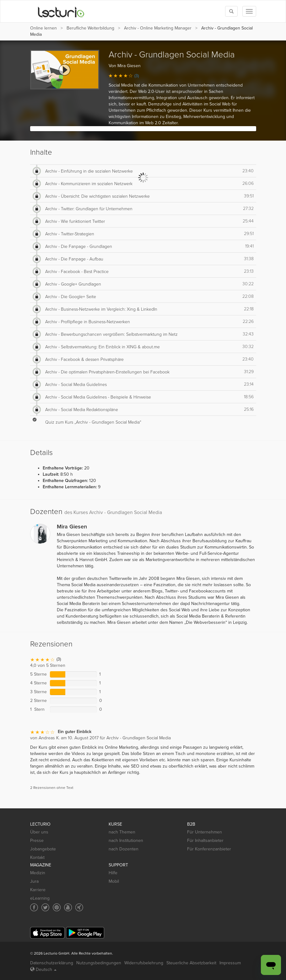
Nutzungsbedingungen (99, 963)
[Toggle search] (231, 11)
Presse (37, 841)
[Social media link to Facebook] (34, 907)
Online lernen (43, 28)
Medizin (38, 873)
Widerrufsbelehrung (144, 963)
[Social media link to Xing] (79, 907)
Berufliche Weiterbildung (90, 28)
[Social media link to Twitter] (45, 907)
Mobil (114, 881)
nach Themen (122, 832)
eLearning (40, 898)
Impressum (230, 963)
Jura (34, 881)
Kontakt (37, 857)
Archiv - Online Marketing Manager (158, 28)
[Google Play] (85, 933)
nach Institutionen (126, 841)
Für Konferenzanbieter (209, 849)
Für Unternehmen (205, 832)
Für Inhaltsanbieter (205, 841)
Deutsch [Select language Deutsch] (43, 969)
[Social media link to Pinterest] (57, 907)
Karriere (38, 890)
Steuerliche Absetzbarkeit (191, 963)
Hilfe (113, 873)
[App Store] (47, 933)
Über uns (39, 832)
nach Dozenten (124, 849)
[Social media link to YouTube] (68, 907)
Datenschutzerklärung (52, 963)
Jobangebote (43, 849)
